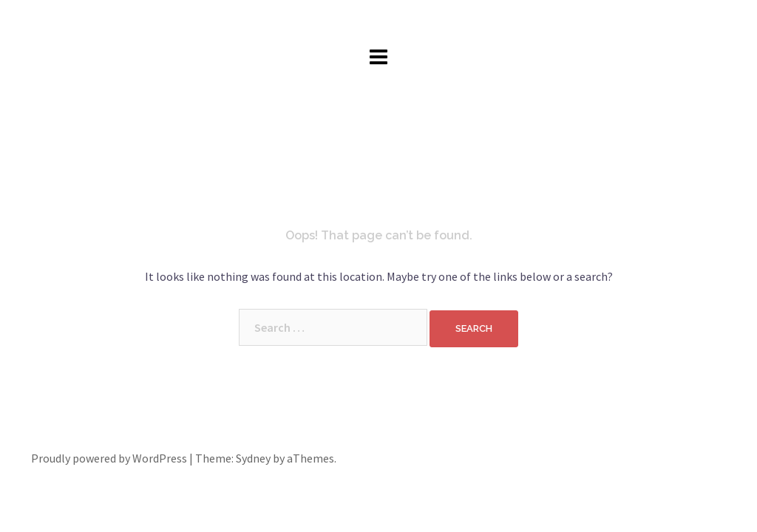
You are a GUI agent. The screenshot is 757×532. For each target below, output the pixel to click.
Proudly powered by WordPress (109, 458)
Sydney (253, 458)
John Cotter (379, 22)
